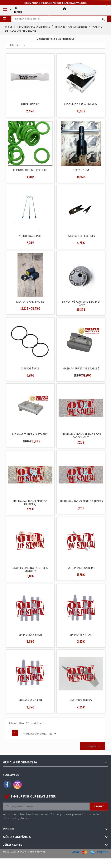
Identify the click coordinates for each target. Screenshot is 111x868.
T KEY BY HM (81, 170)
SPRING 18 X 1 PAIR (81, 635)
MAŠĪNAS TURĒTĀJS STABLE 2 (81, 368)
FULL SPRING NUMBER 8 (81, 568)
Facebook (7, 785)
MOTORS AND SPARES (30, 302)
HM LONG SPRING (81, 700)
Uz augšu (92, 746)
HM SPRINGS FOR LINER (81, 236)
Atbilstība (18, 45)
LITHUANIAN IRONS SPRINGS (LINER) (81, 501)
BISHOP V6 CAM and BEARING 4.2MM (81, 303)
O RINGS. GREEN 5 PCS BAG (30, 170)
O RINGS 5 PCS (30, 368)
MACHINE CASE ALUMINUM (81, 104)
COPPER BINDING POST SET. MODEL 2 (30, 569)
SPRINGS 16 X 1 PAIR (30, 700)
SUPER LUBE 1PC (30, 104)
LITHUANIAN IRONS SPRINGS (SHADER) (30, 503)
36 (53, 734)
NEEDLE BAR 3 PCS (30, 236)
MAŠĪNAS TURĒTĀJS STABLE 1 (30, 434)
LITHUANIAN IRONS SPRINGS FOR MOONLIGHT (81, 436)
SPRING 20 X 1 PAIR (30, 635)
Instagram (17, 785)
